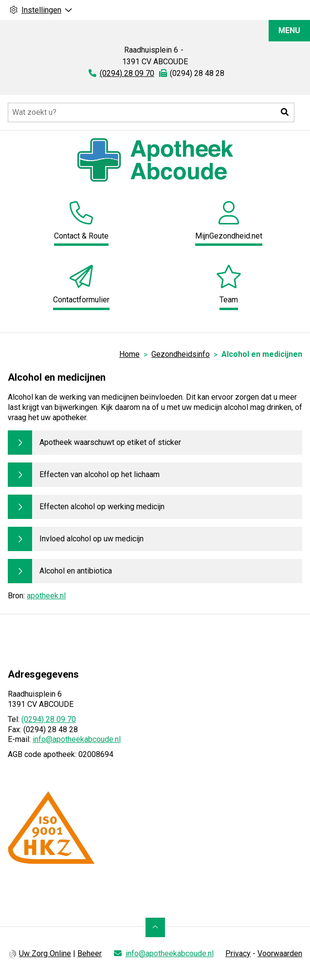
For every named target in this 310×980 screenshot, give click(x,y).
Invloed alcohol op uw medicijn (91, 539)
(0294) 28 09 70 (49, 719)
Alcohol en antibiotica (76, 571)
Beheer (90, 953)
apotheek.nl (46, 596)
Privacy (238, 953)
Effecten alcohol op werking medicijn (102, 507)
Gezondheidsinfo (181, 354)
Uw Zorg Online (45, 953)
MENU (289, 30)
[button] (285, 112)
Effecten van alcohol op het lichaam (100, 474)
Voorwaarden (280, 953)
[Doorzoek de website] (151, 112)
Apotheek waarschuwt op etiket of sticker (110, 442)
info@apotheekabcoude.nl (77, 739)
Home (129, 354)
